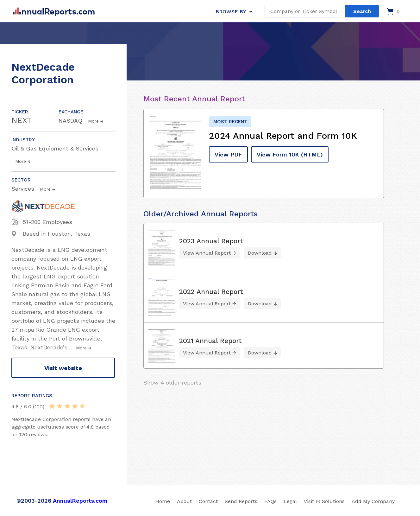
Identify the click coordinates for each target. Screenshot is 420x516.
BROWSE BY (231, 12)
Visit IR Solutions (324, 501)
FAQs (270, 501)
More (93, 121)
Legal (290, 501)
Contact (208, 501)
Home (163, 501)
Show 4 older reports (172, 382)
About (184, 501)
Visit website (63, 368)
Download (260, 253)
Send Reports (241, 501)
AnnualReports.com (80, 501)
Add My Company (373, 501)
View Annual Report (207, 253)
